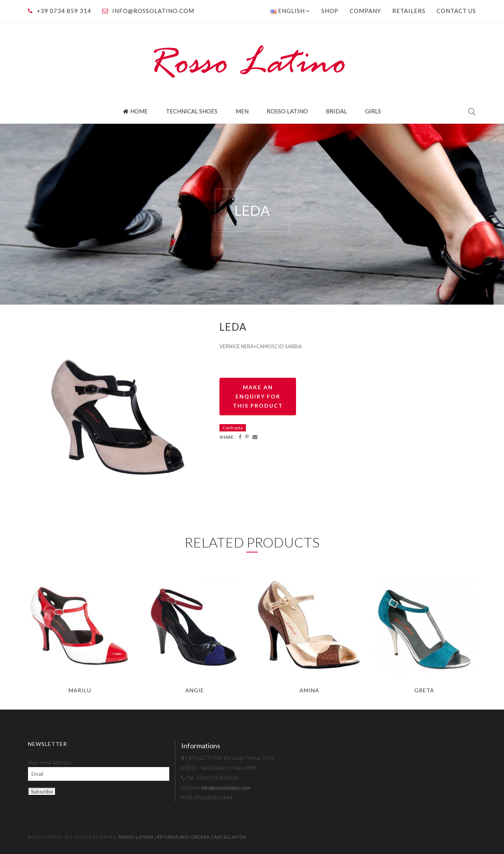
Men (242, 111)
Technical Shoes (192, 111)
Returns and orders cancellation (202, 837)
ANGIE (195, 690)
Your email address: (50, 762)
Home (135, 111)
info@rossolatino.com (153, 11)
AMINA (309, 690)
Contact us (456, 11)
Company (365, 11)
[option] (118, 417)
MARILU (80, 690)
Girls (373, 111)
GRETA (424, 690)
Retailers (409, 11)
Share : (227, 437)
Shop (330, 11)
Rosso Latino (287, 111)
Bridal (336, 111)
